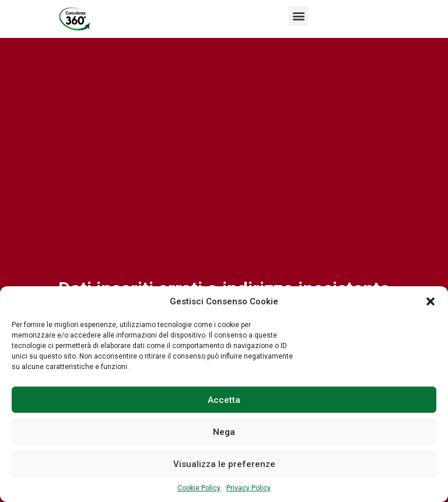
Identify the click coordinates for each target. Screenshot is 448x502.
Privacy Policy (249, 488)
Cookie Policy (199, 488)
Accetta (224, 400)
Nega (224, 432)
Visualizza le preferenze (224, 464)
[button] (430, 301)
